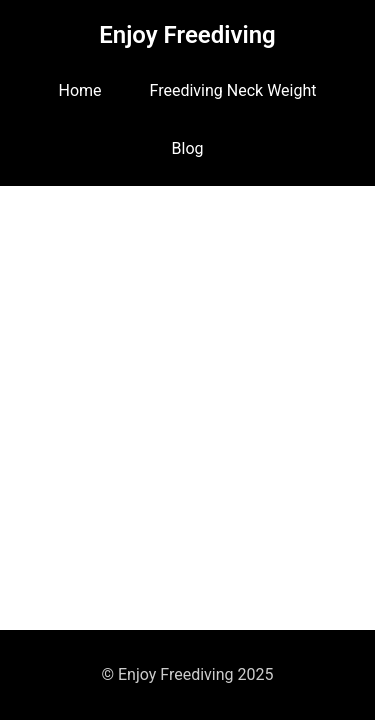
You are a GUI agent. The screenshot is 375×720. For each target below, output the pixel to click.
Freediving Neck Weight (233, 90)
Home (80, 90)
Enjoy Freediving (187, 35)
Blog (188, 148)
